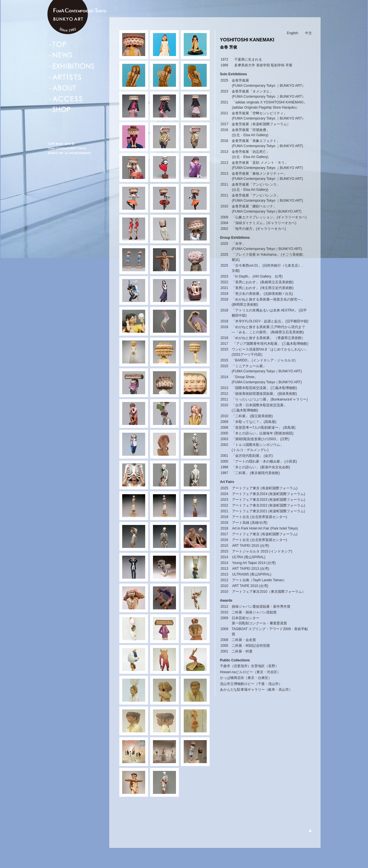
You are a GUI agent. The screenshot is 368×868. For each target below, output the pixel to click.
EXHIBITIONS (72, 66)
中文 (308, 33)
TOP (58, 44)
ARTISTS (65, 77)
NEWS (61, 55)
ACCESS (66, 99)
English (293, 33)
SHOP (60, 110)
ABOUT (63, 88)
